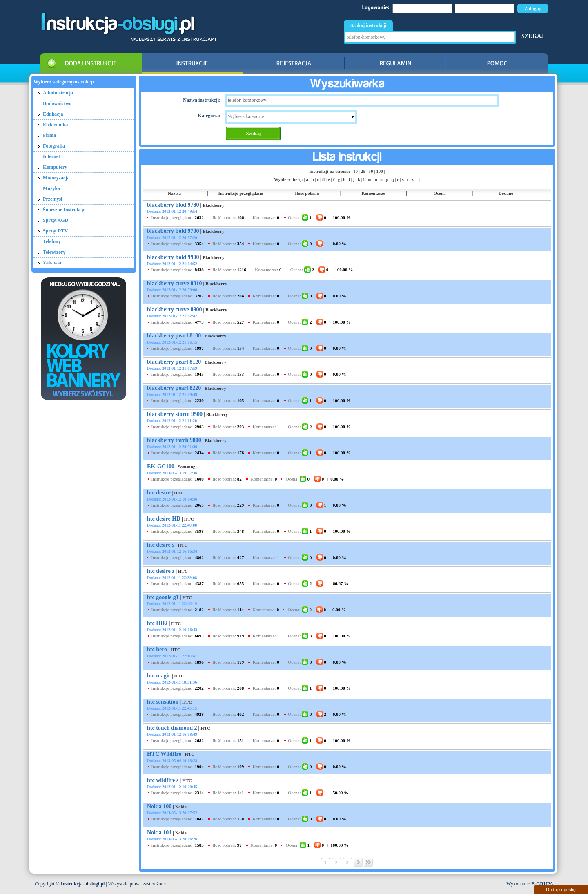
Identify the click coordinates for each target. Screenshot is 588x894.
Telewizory (54, 252)
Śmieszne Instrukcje (64, 210)
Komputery (55, 167)
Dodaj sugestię (561, 890)
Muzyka (51, 188)
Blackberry (213, 205)
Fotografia (54, 146)
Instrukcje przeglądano (241, 193)
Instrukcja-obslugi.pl (83, 884)
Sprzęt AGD (56, 220)
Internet (51, 156)
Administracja (58, 93)
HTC (179, 493)
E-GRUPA (542, 884)
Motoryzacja (56, 178)
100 (380, 171)
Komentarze (373, 193)
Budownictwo (57, 103)
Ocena (440, 193)
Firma (49, 135)
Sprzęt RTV (55, 231)
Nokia (181, 807)
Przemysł (52, 199)
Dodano (506, 193)
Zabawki (52, 263)
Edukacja (53, 114)
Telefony (52, 241)
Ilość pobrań (307, 193)
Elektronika (55, 125)
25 (363, 171)
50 (371, 171)
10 (355, 171)
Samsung (187, 467)
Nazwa (174, 193)
